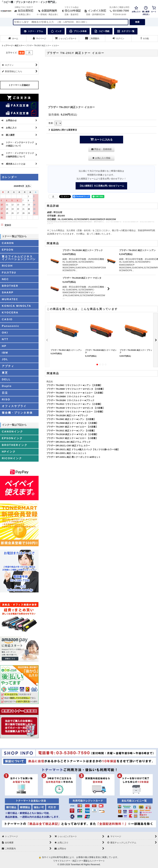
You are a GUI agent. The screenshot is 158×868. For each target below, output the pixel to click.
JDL (5, 359)
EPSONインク (12, 438)
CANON (8, 243)
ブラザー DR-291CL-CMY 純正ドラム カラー (68, 446)
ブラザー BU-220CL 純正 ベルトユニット (67, 453)
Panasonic (11, 326)
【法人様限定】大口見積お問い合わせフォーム (101, 186)
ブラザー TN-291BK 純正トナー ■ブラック (67, 415)
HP (4, 346)
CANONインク (12, 432)
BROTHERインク (15, 445)
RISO (6, 399)
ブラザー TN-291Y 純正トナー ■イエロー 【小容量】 (72, 438)
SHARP (8, 292)
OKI (5, 333)
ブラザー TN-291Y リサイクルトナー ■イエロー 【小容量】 (75, 412)
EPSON (8, 250)
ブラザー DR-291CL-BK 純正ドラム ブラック (69, 442)
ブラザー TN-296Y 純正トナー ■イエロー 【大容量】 (72, 427)
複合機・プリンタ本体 (17, 413)
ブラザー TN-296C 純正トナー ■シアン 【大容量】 (71, 419)
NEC (5, 279)
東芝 (5, 373)
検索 (137, 22)
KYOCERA (10, 312)
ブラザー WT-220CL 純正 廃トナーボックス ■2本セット (74, 457)
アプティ (8, 366)
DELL (6, 379)
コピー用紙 (102, 31)
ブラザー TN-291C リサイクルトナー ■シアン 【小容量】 (74, 404)
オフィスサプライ (14, 406)
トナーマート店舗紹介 (19, 85)
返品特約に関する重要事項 (63, 130)
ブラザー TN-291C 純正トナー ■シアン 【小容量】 (71, 431)
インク (56, 31)
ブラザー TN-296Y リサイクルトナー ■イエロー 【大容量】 (75, 393)
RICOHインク (12, 458)
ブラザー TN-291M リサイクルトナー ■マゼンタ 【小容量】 (76, 408)
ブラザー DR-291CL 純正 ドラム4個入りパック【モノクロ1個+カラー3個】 (83, 449)
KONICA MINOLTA (17, 306)
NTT (5, 339)
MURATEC (10, 299)
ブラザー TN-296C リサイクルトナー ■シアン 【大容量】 (74, 385)
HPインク (9, 452)
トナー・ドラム (33, 31)
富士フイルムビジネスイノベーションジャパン (19, 258)
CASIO (7, 319)
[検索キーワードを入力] (71, 22)
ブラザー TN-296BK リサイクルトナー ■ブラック (70, 396)
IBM (5, 353)
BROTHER (10, 286)
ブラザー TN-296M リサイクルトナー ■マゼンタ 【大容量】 (76, 389)
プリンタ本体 (78, 31)
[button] (145, 39)
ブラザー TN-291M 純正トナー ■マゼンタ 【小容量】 (72, 434)
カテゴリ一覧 (126, 31)
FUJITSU (9, 273)
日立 (5, 393)
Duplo (7, 386)
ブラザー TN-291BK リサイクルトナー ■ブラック (70, 400)
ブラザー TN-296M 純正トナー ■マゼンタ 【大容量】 (72, 423)
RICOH (7, 266)
